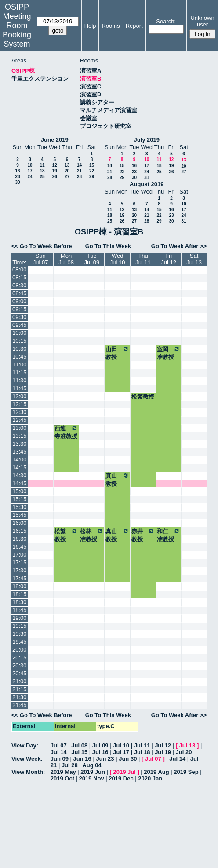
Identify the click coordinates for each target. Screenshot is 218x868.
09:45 (20, 325)
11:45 (20, 388)
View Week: (27, 759)
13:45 (20, 452)
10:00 (20, 333)
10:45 (20, 357)
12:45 (20, 420)
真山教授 (117, 480)
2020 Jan (150, 778)
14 (79, 165)
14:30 (20, 475)
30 (17, 182)
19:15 (20, 626)
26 (55, 177)
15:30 (20, 507)
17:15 (20, 562)
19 (55, 171)
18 (42, 171)
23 (17, 177)
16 (17, 171)
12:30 (20, 412)
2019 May (63, 772)
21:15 (20, 689)
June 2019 (55, 140)
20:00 (20, 650)
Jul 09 (100, 745)
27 (67, 177)
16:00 (20, 523)
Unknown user (202, 21)
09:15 (20, 309)
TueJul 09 (92, 259)
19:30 (20, 634)
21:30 (20, 697)
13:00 (20, 428)
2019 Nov (92, 778)
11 (42, 165)
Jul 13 (187, 745)
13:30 (20, 444)
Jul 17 (121, 752)
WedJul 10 (118, 259)
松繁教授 (143, 397)
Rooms (111, 26)
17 (30, 171)
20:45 (20, 673)
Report (134, 26)
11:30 (20, 380)
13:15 (20, 436)
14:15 (20, 467)
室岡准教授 (169, 353)
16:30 (20, 539)
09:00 (20, 301)
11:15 (20, 372)
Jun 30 (128, 759)
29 (92, 177)
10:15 (20, 341)
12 (55, 165)
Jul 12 (163, 745)
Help (90, 26)
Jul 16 (100, 752)
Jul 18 (142, 752)
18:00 (20, 586)
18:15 (20, 594)
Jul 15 (79, 752)
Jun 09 (60, 759)
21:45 (20, 705)
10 (30, 165)
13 (67, 165)
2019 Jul (124, 772)
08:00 (20, 269)
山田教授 (117, 353)
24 (30, 177)
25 (42, 177)
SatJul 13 (194, 259)
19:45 (20, 642)
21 (79, 171)
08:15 (20, 277)
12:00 (20, 396)
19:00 (20, 618)
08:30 (20, 285)
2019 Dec (121, 778)
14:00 (20, 460)
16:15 (20, 531)
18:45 (20, 610)
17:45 (20, 578)
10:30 (20, 349)
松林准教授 (92, 535)
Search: (166, 21)
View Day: (25, 745)
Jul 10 (121, 745)
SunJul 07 (41, 259)
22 (92, 171)
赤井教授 (143, 535)
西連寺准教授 (66, 432)
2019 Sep (186, 772)
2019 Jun (93, 772)
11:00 (20, 364)
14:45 (20, 483)
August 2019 (147, 184)
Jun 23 (105, 759)
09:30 (20, 317)
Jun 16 (82, 759)
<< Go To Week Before (42, 246)
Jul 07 (59, 745)
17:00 (20, 555)
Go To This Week (108, 246)
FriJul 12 (169, 259)
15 (92, 165)
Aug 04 (92, 765)
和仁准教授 (169, 535)
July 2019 (147, 140)
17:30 (20, 570)
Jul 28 (70, 765)
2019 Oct (62, 778)
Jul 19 (163, 752)
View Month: (28, 772)
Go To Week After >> (179, 246)
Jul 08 (79, 745)
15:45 (20, 515)
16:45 (20, 547)
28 (79, 177)
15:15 (20, 499)
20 (67, 171)
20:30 (20, 665)
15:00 (20, 491)
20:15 (20, 657)
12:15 (20, 404)
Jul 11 (142, 745)
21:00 (20, 681)
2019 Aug (156, 772)
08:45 (20, 293)
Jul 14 (59, 752)
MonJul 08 (66, 259)
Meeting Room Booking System (17, 30)
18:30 (20, 602)
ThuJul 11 (143, 259)
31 (147, 178)
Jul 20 (184, 752)
